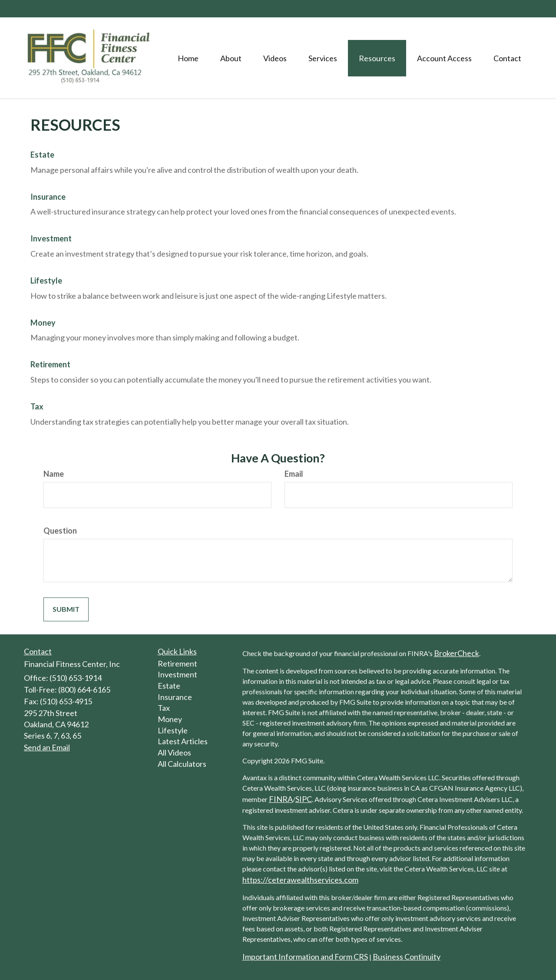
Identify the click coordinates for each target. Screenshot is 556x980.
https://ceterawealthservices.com (300, 880)
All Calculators (182, 764)
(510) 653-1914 (494, 9)
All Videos (174, 752)
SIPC (304, 799)
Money (43, 323)
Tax (37, 406)
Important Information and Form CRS (305, 957)
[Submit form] (66, 609)
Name (54, 474)
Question (60, 531)
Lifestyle (46, 280)
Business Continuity (407, 957)
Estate (42, 155)
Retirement (50, 364)
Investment (51, 238)
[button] (231, 58)
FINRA (281, 799)
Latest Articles (183, 741)
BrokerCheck (457, 653)
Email (294, 474)
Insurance (48, 197)
